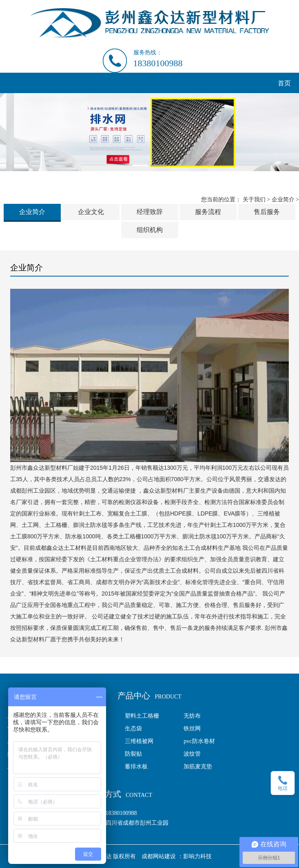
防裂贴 (133, 754)
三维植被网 (139, 741)
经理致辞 (150, 212)
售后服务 (267, 212)
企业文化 (91, 212)
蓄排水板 (136, 766)
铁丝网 (192, 729)
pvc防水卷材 (199, 741)
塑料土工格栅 (142, 716)
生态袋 (133, 729)
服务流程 (208, 212)
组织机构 (150, 230)
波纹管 (192, 754)
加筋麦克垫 (198, 766)
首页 (284, 83)
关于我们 (254, 200)
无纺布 (192, 716)
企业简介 (283, 200)
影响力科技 (197, 856)
